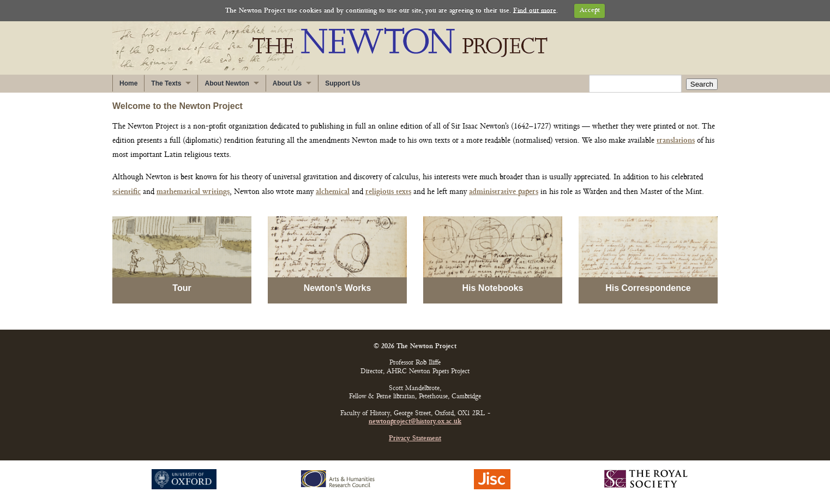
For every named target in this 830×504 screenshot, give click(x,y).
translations (676, 141)
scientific (127, 192)
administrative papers (504, 192)
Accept (590, 11)
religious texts (388, 192)
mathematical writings (193, 192)
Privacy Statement (415, 439)
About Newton (227, 83)
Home (128, 83)
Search (702, 84)
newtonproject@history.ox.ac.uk (415, 422)
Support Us (343, 83)
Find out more (535, 11)
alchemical (333, 192)
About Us (287, 83)
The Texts (166, 83)
